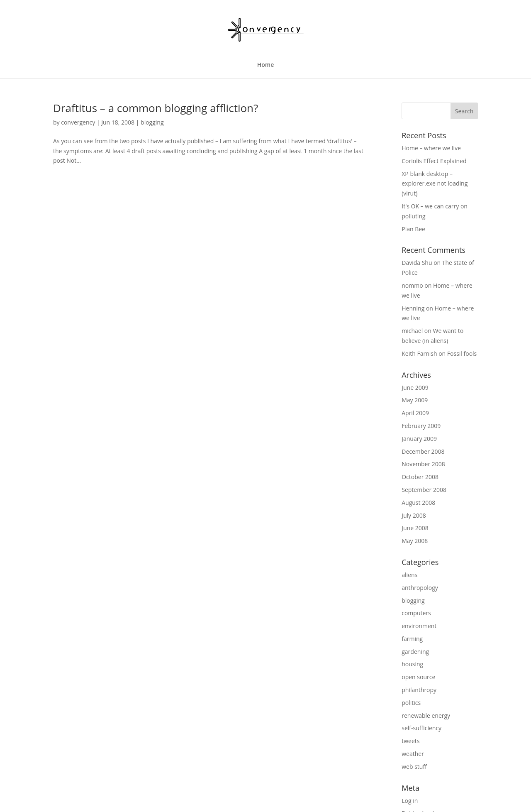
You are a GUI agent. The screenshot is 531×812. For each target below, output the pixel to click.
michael (412, 331)
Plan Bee (413, 229)
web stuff (414, 767)
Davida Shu (417, 263)
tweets (410, 741)
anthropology (420, 588)
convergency (78, 122)
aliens (409, 575)
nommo (412, 285)
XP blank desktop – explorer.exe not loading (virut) (435, 184)
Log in (410, 801)
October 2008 (420, 477)
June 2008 (415, 528)
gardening (415, 652)
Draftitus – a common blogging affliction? (156, 108)
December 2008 (423, 451)
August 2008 (418, 503)
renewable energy (426, 715)
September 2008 (424, 490)
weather (413, 754)
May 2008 (415, 541)
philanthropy (419, 690)
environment (419, 626)
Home (266, 65)
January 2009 (419, 439)
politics (411, 703)
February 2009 (421, 426)
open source (418, 677)
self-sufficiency (421, 728)
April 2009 (415, 413)
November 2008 (423, 464)
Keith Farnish (419, 353)
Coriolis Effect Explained (434, 161)
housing (412, 664)
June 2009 (415, 388)
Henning (413, 308)
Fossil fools (462, 353)
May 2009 (415, 400)
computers (416, 613)
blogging (152, 122)
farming (412, 639)
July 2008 (414, 515)
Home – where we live (431, 148)
